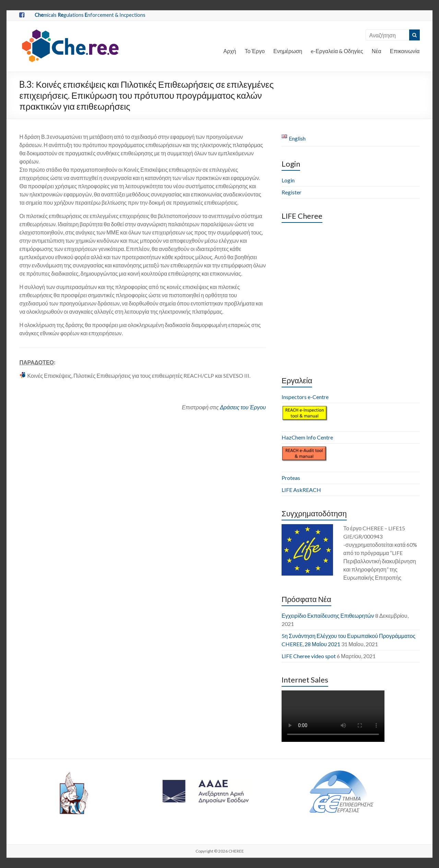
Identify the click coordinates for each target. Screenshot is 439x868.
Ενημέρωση (288, 51)
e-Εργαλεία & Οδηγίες (337, 51)
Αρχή (230, 51)
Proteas (291, 478)
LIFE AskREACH (301, 490)
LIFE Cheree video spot (309, 656)
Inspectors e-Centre (305, 397)
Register (292, 192)
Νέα (377, 51)
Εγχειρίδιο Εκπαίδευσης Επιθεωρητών (328, 616)
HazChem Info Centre (307, 437)
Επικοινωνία (405, 51)
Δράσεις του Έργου (243, 407)
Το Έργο (254, 51)
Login (288, 180)
